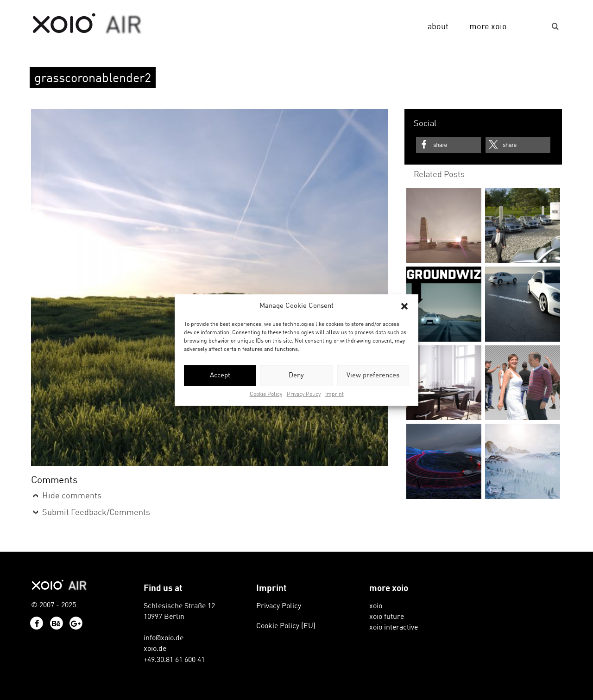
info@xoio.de (164, 638)
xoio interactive (394, 628)
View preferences (373, 376)
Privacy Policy (304, 395)
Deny (296, 376)
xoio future (387, 617)
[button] (404, 306)
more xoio (488, 27)
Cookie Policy (266, 395)
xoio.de (155, 649)
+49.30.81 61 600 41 (174, 660)
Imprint (334, 395)
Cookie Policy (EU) (286, 626)
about (438, 27)
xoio (87, 24)
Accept (220, 376)
